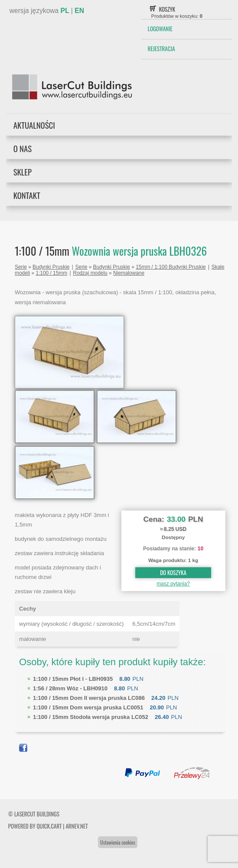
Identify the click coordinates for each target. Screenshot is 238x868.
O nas (23, 148)
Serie (21, 267)
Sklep (23, 172)
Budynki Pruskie (51, 267)
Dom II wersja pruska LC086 (89, 698)
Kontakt (27, 195)
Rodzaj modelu (90, 273)
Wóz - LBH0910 (70, 688)
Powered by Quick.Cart (35, 826)
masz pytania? (173, 584)
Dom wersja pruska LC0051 (88, 707)
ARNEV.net (77, 826)
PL (65, 11)
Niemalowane (129, 273)
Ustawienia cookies (117, 842)
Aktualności (34, 125)
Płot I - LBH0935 (73, 679)
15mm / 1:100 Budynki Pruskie (171, 267)
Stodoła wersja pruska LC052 (91, 717)
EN (79, 11)
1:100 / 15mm (51, 273)
